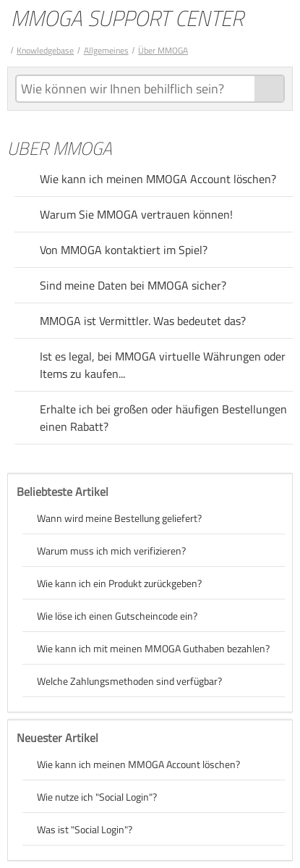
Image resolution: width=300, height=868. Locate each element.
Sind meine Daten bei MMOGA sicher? (133, 285)
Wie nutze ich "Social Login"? (97, 797)
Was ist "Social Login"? (85, 829)
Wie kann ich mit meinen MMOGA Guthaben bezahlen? (153, 648)
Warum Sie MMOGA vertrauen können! (136, 214)
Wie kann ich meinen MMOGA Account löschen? (158, 179)
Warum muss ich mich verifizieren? (111, 551)
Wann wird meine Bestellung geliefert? (119, 518)
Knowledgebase (45, 50)
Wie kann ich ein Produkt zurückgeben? (119, 583)
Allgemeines (106, 50)
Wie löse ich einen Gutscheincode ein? (117, 616)
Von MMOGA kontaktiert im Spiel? (124, 250)
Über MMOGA (163, 50)
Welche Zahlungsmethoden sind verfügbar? (129, 681)
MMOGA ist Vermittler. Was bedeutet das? (143, 321)
